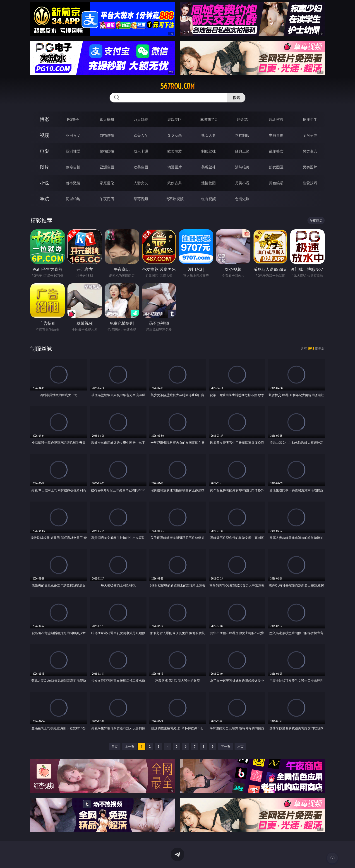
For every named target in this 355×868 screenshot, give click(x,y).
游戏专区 (175, 119)
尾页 (240, 746)
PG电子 (73, 119)
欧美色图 (141, 167)
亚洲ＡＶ (73, 135)
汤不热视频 (175, 199)
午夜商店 (107, 199)
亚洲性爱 (73, 151)
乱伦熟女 (276, 151)
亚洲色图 (107, 167)
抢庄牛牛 (310, 119)
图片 (44, 167)
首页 (115, 746)
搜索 (236, 98)
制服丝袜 (209, 151)
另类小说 (242, 183)
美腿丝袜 (209, 167)
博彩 (44, 119)
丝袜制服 (242, 135)
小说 (44, 183)
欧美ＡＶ (141, 135)
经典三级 (242, 151)
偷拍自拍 (107, 151)
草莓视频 (141, 199)
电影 (44, 151)
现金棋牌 (276, 119)
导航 (44, 199)
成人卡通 (141, 151)
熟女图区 (276, 167)
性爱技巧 (310, 183)
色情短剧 (242, 199)
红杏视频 (209, 199)
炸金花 (242, 119)
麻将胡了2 (208, 119)
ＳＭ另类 (310, 135)
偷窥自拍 (73, 167)
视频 (44, 135)
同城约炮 (73, 199)
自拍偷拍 (107, 135)
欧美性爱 (175, 151)
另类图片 (310, 167)
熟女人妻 (209, 135)
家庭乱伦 (107, 183)
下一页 (225, 746)
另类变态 (310, 151)
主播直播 (276, 135)
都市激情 (73, 183)
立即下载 (209, 858)
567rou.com (177, 86)
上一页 (130, 746)
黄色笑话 (276, 183)
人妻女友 (141, 183)
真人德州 (107, 119)
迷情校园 (209, 183)
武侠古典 (175, 183)
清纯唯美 (242, 167)
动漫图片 (175, 167)
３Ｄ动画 (175, 135)
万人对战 (141, 119)
